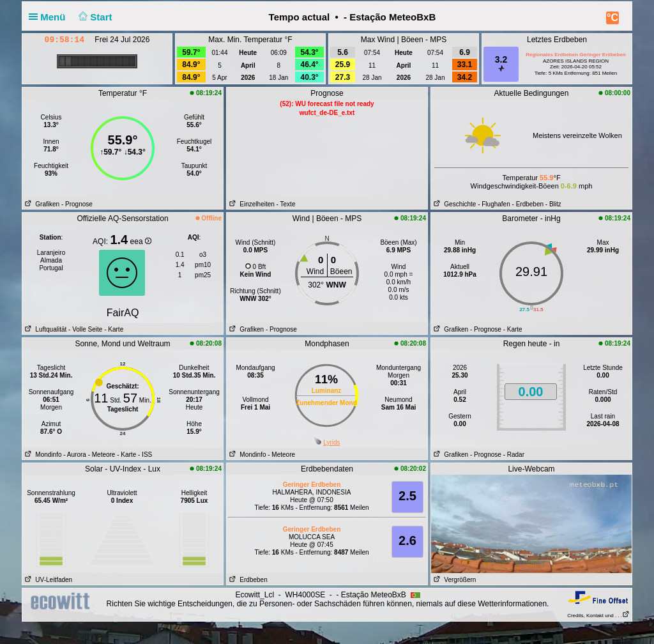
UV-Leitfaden (47, 580)
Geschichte (453, 204)
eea (141, 241)
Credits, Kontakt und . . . (598, 616)
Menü (50, 17)
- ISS (145, 455)
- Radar (514, 455)
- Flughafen (494, 204)
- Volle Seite (85, 329)
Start (94, 17)
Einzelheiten (251, 204)
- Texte (286, 204)
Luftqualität (44, 329)
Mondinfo (42, 455)
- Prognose (77, 204)
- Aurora (75, 455)
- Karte (113, 329)
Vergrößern (453, 580)
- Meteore (102, 455)
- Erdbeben (528, 204)
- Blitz (553, 204)
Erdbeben (247, 580)
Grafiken (41, 204)
